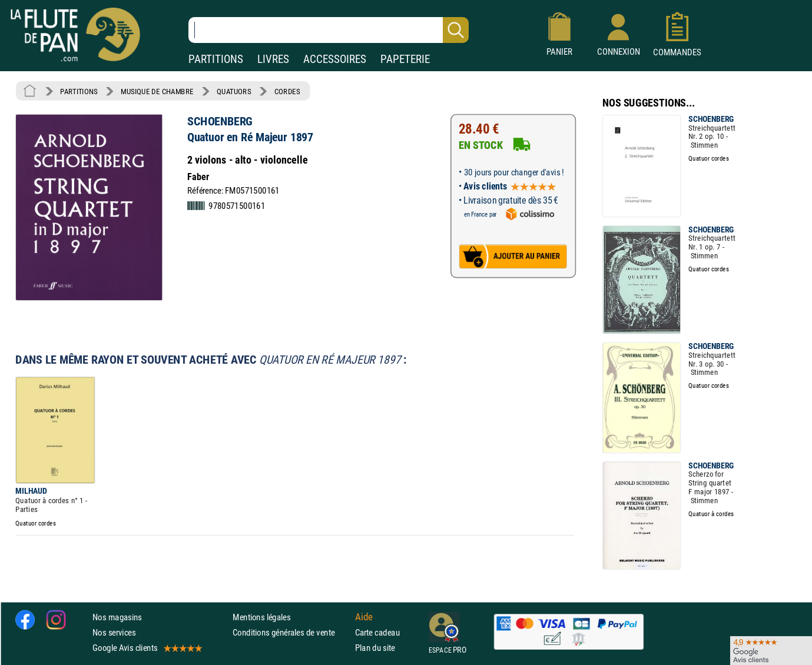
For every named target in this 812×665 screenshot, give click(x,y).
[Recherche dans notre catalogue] (329, 30)
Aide (364, 617)
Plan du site (375, 648)
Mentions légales (261, 617)
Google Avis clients (147, 648)
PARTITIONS (216, 59)
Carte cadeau (377, 632)
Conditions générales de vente (291, 632)
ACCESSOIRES (335, 59)
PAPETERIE (405, 59)
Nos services (114, 632)
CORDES (287, 91)
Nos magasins (117, 617)
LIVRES (273, 59)
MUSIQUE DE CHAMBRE (157, 91)
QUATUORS (234, 91)
